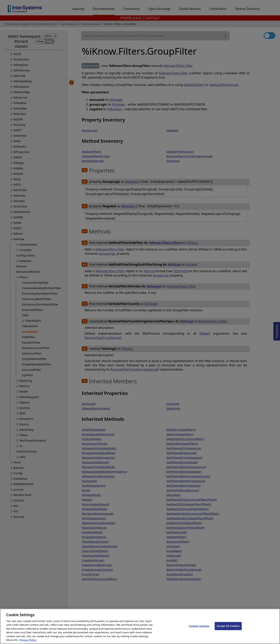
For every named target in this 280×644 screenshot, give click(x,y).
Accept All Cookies (228, 634)
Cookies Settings (199, 634)
